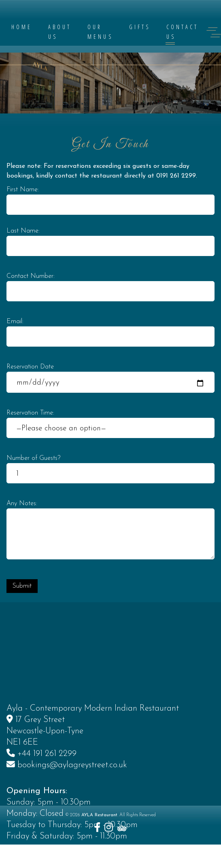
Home (22, 27)
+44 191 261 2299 (47, 794)
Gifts (140, 27)
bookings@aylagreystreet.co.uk (72, 805)
